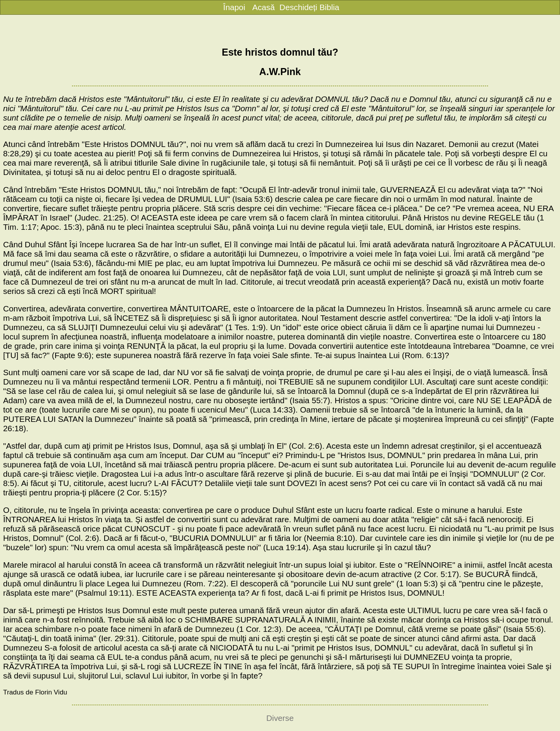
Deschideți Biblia (310, 7)
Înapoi (234, 7)
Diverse (280, 718)
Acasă (264, 7)
